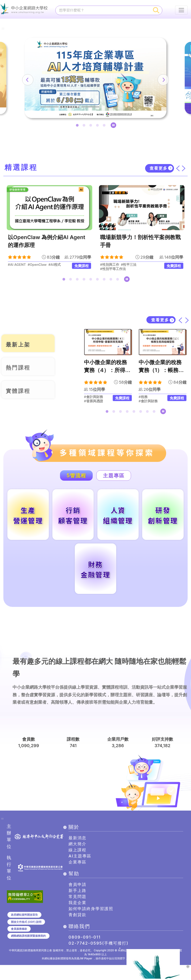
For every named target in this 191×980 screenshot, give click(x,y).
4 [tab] (98, 127)
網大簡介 (77, 859)
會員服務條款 (19, 944)
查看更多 (158, 170)
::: (3, 21)
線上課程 (77, 865)
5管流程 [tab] (72, 477)
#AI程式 (55, 266)
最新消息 (77, 853)
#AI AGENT (17, 266)
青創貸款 (77, 930)
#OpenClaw (37, 266)
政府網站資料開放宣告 (24, 929)
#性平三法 (129, 266)
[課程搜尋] (103, 10)
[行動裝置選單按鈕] (181, 10)
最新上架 (21, 344)
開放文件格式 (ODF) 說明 (26, 937)
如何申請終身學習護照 (91, 924)
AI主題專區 (80, 871)
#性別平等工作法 (113, 270)
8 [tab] (112, 281)
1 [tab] (78, 127)
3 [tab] (92, 127)
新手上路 (77, 905)
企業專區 (77, 877)
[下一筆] (148, 81)
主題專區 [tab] (118, 477)
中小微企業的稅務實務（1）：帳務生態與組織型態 (161, 372)
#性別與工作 (110, 266)
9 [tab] (118, 281)
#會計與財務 (93, 398)
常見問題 (77, 912)
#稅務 (143, 398)
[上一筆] (43, 81)
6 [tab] (98, 281)
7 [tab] (105, 281)
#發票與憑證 (93, 403)
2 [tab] (85, 127)
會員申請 (77, 899)
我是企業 (77, 918)
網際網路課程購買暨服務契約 (28, 951)
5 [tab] (105, 127)
